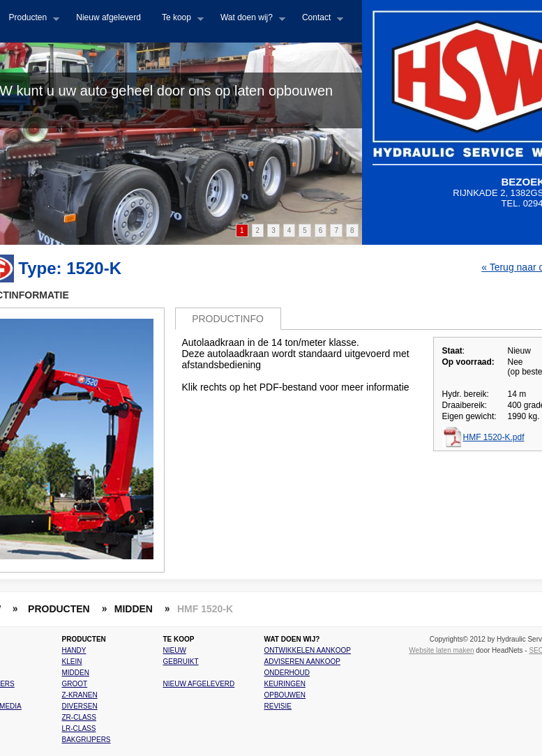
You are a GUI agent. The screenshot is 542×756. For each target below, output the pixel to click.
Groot (75, 684)
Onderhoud (287, 673)
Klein (72, 661)
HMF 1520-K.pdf (494, 437)
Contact (317, 22)
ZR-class (79, 717)
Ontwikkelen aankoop (308, 650)
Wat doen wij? (248, 22)
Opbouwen (285, 695)
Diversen (80, 706)
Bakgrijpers (86, 740)
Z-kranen (80, 695)
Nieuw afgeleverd (108, 17)
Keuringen (285, 684)
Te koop (178, 22)
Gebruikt (181, 661)
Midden (76, 673)
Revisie (278, 706)
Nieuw (175, 650)
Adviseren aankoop (302, 661)
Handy (74, 650)
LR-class (79, 728)
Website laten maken (441, 650)
